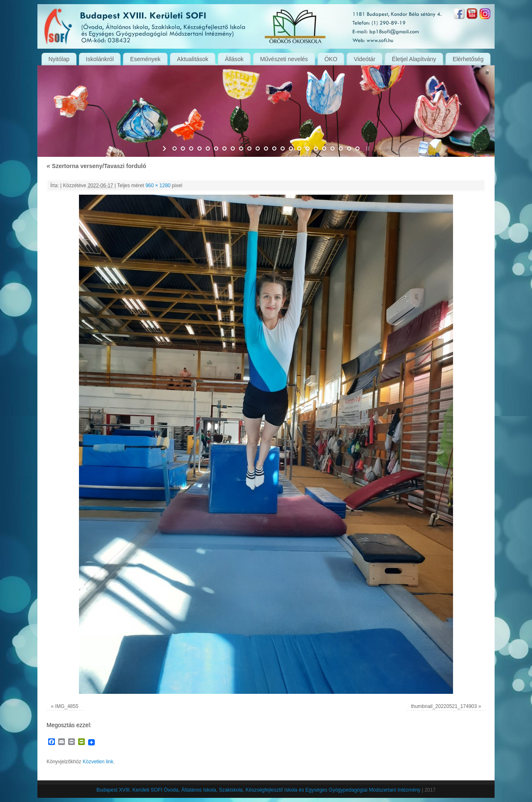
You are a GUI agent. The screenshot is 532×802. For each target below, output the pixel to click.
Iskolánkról (100, 59)
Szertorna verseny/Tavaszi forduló (96, 166)
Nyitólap (59, 59)
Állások (234, 59)
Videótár (365, 59)
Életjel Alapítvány (414, 59)
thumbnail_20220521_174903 (444, 706)
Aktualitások (193, 59)
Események (145, 59)
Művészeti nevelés (284, 59)
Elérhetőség (468, 59)
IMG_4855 (67, 706)
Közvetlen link (98, 762)
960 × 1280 (158, 186)
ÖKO (331, 59)
